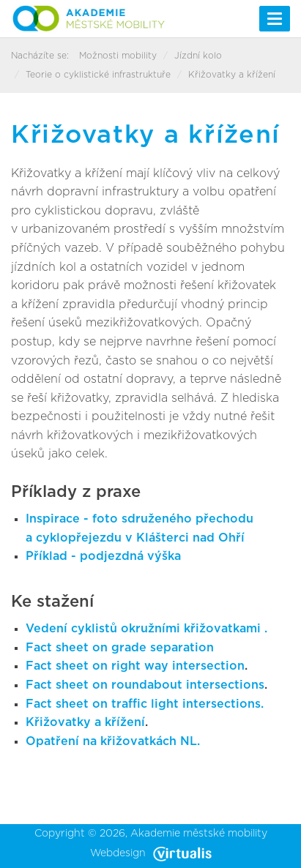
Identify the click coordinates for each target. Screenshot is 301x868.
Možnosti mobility (118, 56)
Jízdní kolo (198, 56)
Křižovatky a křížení (85, 722)
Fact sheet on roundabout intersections (145, 685)
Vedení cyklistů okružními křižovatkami (145, 629)
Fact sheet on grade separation (120, 648)
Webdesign (151, 853)
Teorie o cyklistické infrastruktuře (98, 75)
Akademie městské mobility (199, 834)
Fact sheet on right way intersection (135, 666)
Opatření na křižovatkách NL (111, 741)
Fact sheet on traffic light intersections (143, 704)
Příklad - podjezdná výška (103, 556)
